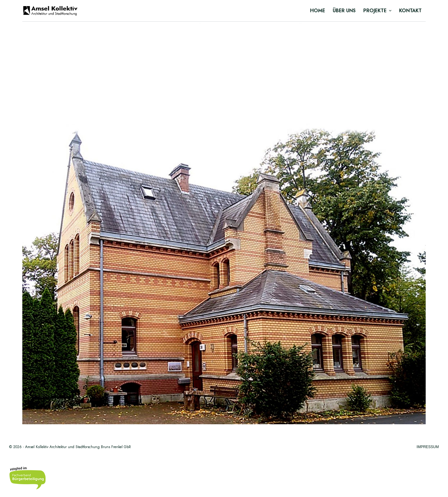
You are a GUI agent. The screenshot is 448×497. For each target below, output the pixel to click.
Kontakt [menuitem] (410, 11)
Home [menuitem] (318, 11)
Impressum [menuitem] (428, 447)
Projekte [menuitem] (378, 11)
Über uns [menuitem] (344, 11)
